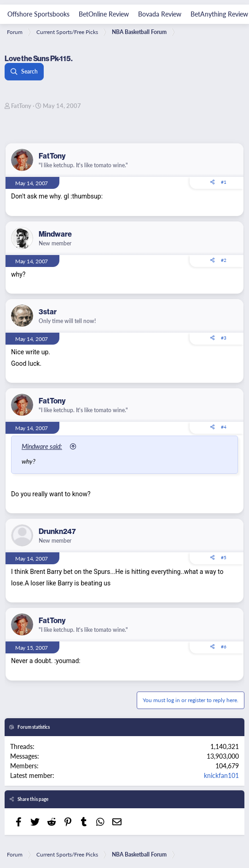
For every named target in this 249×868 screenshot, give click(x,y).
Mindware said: (42, 446)
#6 (224, 647)
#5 (224, 557)
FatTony (21, 105)
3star (48, 312)
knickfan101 (221, 775)
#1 (224, 182)
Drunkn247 (57, 531)
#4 (224, 427)
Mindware (55, 234)
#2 (224, 260)
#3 (224, 338)
